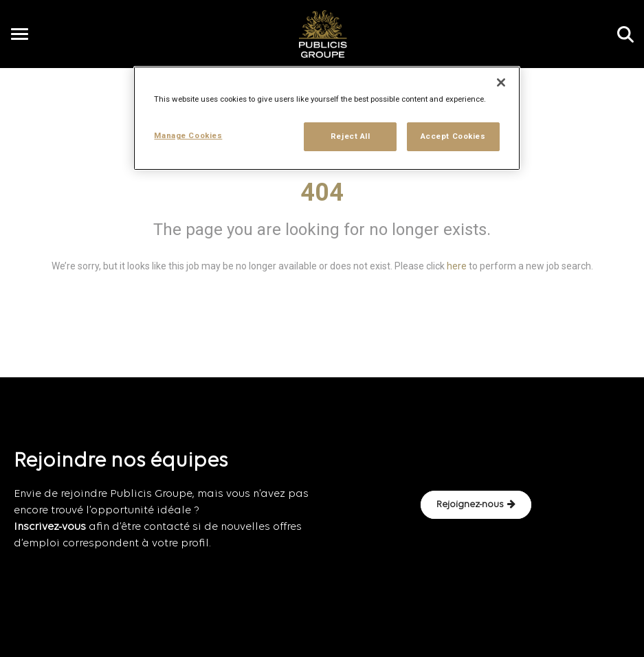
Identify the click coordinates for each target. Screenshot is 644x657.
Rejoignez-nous (476, 504)
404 (322, 192)
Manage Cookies (188, 135)
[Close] (501, 82)
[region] (326, 118)
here (457, 266)
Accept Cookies (453, 136)
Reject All (351, 136)
